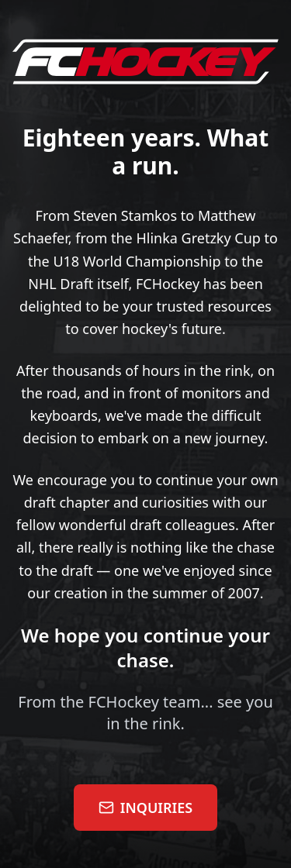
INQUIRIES (145, 808)
